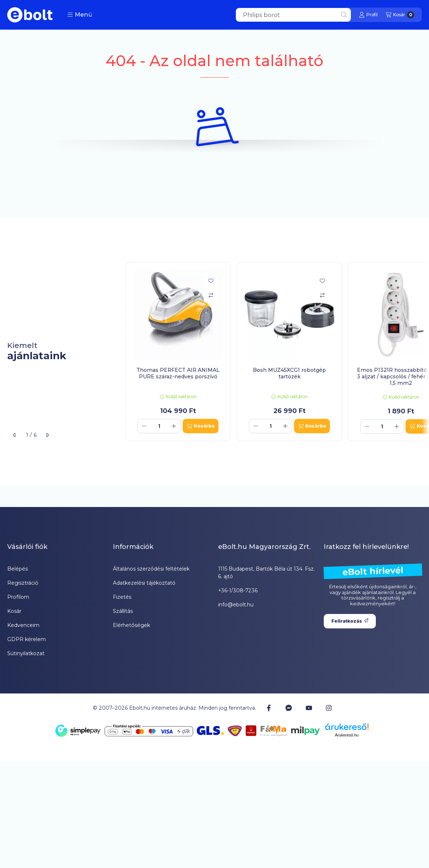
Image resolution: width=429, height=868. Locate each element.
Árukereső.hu (347, 735)
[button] (80, 15)
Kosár (14, 611)
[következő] (47, 435)
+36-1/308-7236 (238, 590)
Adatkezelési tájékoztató (144, 583)
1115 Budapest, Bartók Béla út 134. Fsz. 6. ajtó (266, 573)
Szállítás (123, 611)
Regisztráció (23, 583)
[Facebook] (269, 708)
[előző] (14, 435)
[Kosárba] (201, 426)
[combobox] (293, 15)
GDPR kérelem (27, 639)
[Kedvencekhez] (211, 281)
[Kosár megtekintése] (400, 15)
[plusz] (174, 426)
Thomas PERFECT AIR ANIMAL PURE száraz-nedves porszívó (178, 373)
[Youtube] (309, 708)
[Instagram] (329, 708)
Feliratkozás (350, 621)
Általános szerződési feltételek (151, 569)
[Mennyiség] (159, 426)
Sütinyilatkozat (26, 653)
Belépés (18, 569)
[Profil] (368, 15)
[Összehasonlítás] (211, 295)
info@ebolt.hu (236, 605)
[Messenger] (289, 708)
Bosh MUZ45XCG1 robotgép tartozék (289, 373)
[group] (274, 352)
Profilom (18, 597)
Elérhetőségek (131, 625)
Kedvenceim (23, 625)
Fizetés (122, 597)
